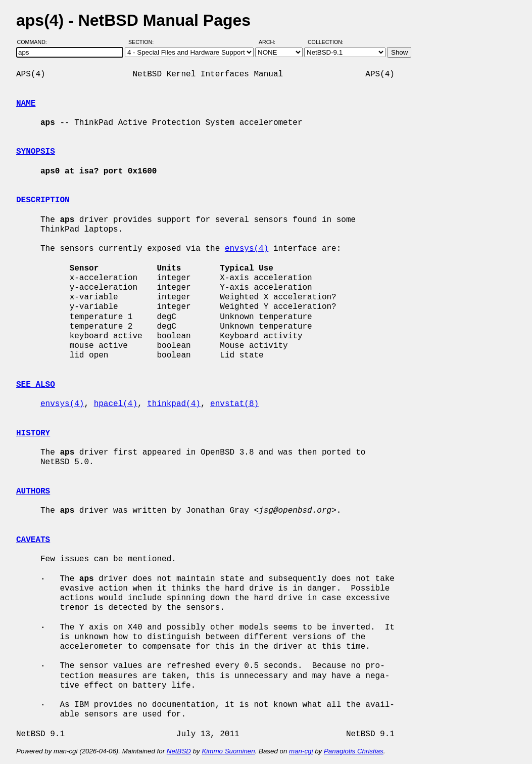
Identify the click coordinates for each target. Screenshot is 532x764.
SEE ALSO (36, 385)
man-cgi (301, 751)
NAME (26, 104)
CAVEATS (33, 540)
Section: (143, 42)
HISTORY (33, 433)
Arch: (272, 42)
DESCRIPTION (43, 200)
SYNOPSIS (36, 152)
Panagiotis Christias (354, 751)
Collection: (326, 42)
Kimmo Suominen (228, 751)
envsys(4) (247, 249)
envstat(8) (234, 404)
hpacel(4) (116, 404)
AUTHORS (33, 491)
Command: (35, 42)
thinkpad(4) (174, 404)
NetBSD (179, 751)
